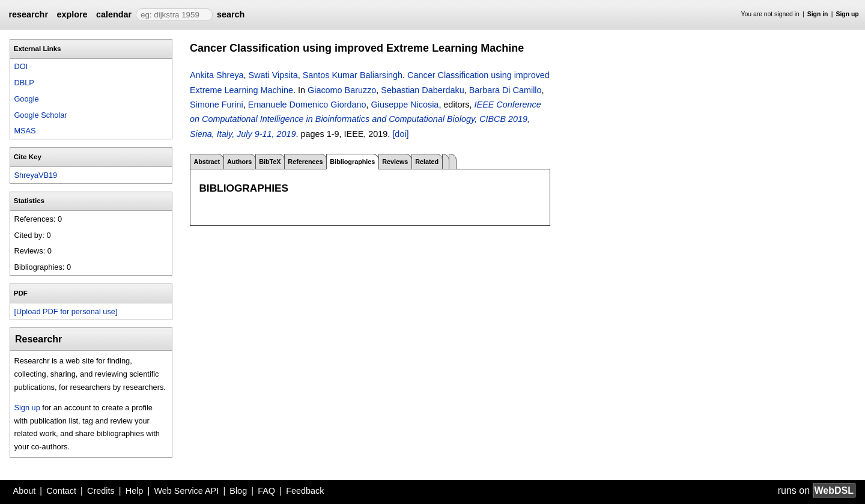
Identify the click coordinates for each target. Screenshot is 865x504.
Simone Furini (217, 105)
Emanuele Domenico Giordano (307, 105)
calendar (114, 14)
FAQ (266, 491)
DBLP (24, 83)
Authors (239, 162)
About (25, 491)
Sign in (818, 14)
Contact (61, 491)
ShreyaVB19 (35, 175)
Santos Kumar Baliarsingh (353, 75)
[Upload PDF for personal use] (65, 311)
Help (135, 491)
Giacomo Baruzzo (342, 90)
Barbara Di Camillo (505, 90)
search (231, 14)
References (305, 162)
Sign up (848, 14)
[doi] (400, 134)
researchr (28, 14)
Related (427, 162)
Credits (101, 491)
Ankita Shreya (217, 75)
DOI (21, 66)
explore (72, 14)
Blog (238, 491)
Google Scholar (40, 115)
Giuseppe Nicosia (405, 105)
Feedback (305, 491)
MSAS (25, 131)
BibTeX (270, 162)
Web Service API (186, 491)
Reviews (395, 162)
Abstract (207, 162)
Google (26, 99)
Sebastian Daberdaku (422, 90)
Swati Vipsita (273, 75)
